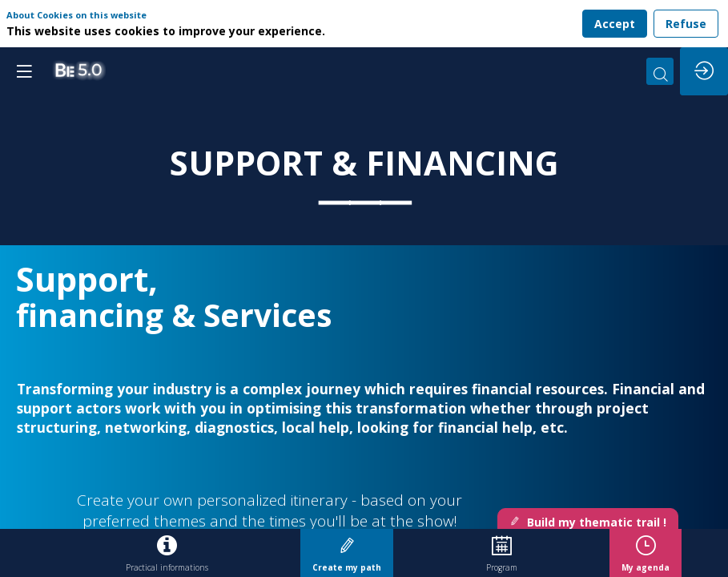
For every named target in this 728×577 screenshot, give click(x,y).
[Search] (660, 71)
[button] (24, 71)
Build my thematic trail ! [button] (588, 522)
